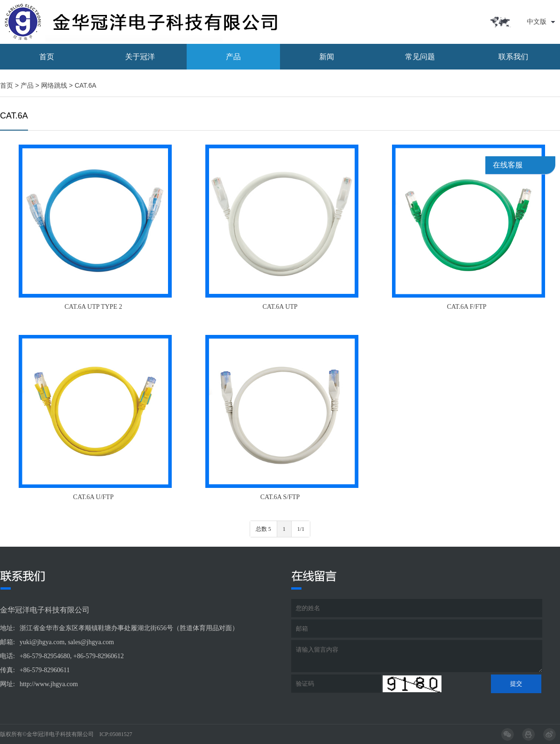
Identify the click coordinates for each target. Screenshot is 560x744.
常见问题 (420, 57)
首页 (47, 57)
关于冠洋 (140, 57)
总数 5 (263, 529)
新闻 (327, 57)
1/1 (301, 529)
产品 (233, 57)
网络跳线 (54, 85)
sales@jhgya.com (91, 642)
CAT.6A (85, 85)
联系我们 (513, 57)
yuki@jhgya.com (42, 642)
